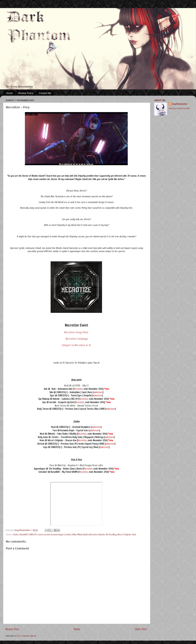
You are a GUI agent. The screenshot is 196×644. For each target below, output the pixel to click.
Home (9, 93)
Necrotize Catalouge (76, 339)
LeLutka (67, 535)
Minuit (80, 535)
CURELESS (33, 535)
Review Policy (26, 93)
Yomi (134, 535)
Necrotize (78, 389)
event (40, 535)
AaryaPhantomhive (180, 104)
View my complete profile (179, 108)
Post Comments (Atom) (27, 636)
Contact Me (45, 93)
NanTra (86, 535)
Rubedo (102, 535)
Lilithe (74, 535)
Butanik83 (24, 535)
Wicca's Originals (124, 535)
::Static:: (16, 535)
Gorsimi (47, 535)
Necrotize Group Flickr (76, 332)
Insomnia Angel (57, 535)
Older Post (141, 629)
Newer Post (12, 629)
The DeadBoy (111, 535)
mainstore (98, 392)
